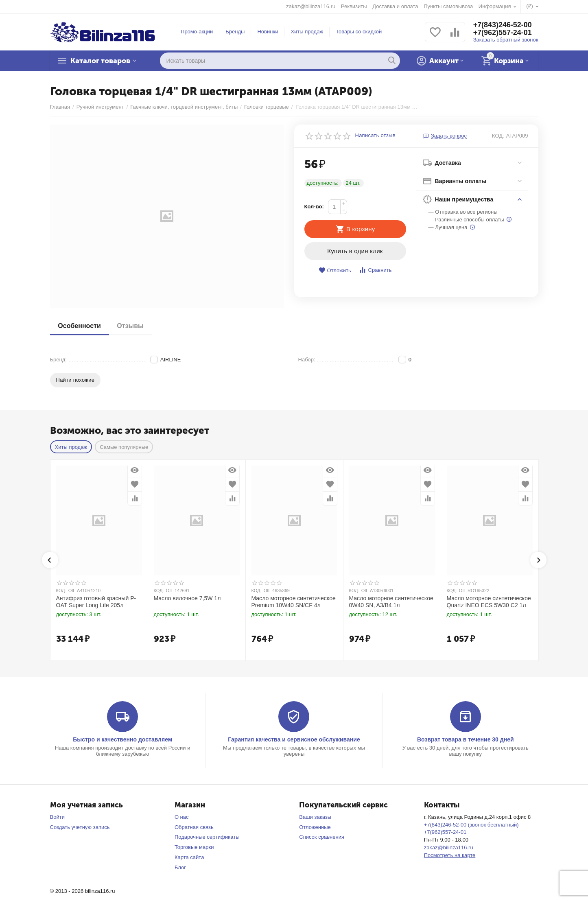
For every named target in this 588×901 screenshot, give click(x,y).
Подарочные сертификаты (207, 837)
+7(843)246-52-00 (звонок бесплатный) (471, 825)
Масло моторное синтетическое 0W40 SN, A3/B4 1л (391, 602)
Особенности (80, 326)
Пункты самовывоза (448, 6)
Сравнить (375, 270)
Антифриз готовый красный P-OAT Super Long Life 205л (96, 602)
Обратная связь (194, 827)
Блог (180, 867)
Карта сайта (189, 857)
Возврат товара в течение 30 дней (466, 739)
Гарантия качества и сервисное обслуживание (294, 739)
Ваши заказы (315, 817)
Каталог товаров (101, 61)
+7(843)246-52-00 (503, 25)
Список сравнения (322, 837)
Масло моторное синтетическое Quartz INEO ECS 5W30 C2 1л (489, 602)
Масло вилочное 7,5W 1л (187, 598)
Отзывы (130, 326)
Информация (495, 6)
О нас (182, 817)
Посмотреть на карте (450, 855)
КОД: (498, 136)
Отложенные (315, 827)
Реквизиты (354, 6)
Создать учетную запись (80, 827)
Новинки (268, 32)
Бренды (235, 32)
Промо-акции (197, 32)
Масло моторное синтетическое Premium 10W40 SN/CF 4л (294, 602)
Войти (57, 817)
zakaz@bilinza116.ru (311, 6)
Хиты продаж (307, 32)
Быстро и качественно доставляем (122, 739)
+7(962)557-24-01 (503, 33)
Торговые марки (194, 847)
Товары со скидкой (359, 32)
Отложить (335, 270)
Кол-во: (314, 207)
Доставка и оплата (395, 6)
